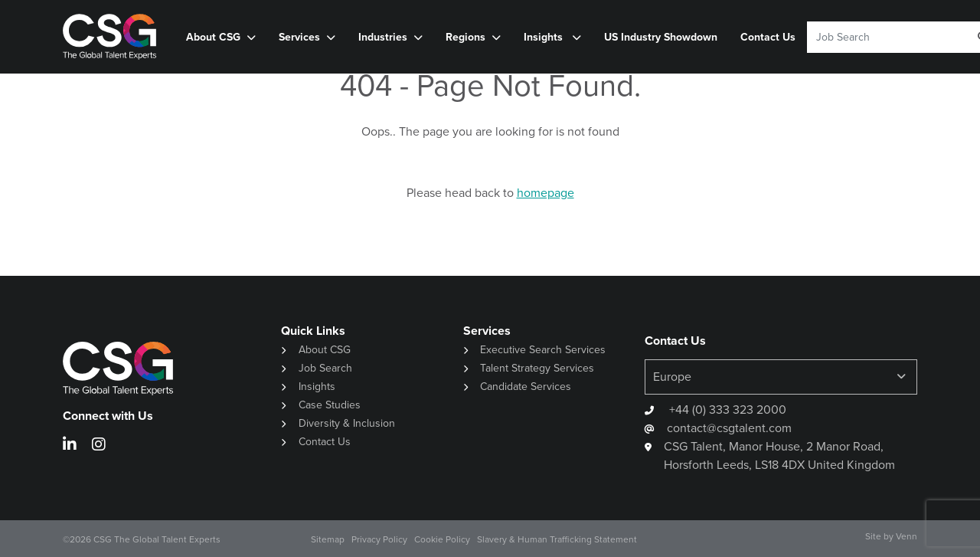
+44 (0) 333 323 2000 (726, 410)
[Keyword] (882, 37)
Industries (383, 37)
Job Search (325, 368)
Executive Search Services (543, 350)
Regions (465, 37)
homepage (546, 193)
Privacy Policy (379, 539)
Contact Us (768, 37)
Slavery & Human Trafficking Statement (557, 539)
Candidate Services (526, 387)
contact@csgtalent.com (729, 428)
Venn (906, 536)
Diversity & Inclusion (347, 423)
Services (299, 37)
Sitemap (328, 539)
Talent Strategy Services (537, 368)
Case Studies (330, 405)
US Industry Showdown (661, 37)
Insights (545, 37)
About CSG (213, 37)
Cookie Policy (442, 539)
